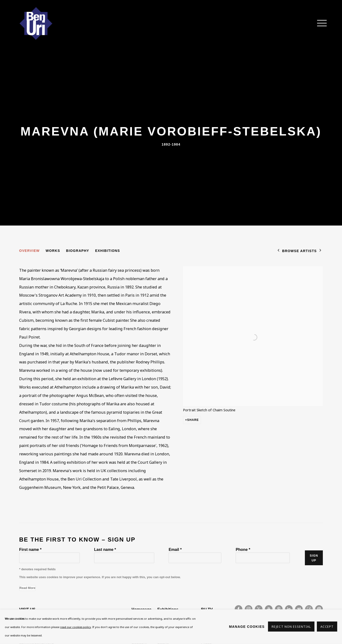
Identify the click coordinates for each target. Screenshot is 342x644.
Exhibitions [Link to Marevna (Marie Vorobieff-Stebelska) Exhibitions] (108, 251)
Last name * (105, 549)
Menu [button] (319, 23)
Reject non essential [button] (291, 627)
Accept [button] (327, 627)
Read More (27, 588)
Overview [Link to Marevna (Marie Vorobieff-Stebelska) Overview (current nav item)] (29, 251)
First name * (30, 549)
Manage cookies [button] (247, 627)
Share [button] (193, 420)
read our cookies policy (76, 627)
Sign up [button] (314, 558)
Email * (175, 549)
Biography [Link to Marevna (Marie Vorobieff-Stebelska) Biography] (78, 251)
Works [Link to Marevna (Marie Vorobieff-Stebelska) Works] (53, 251)
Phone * (243, 549)
